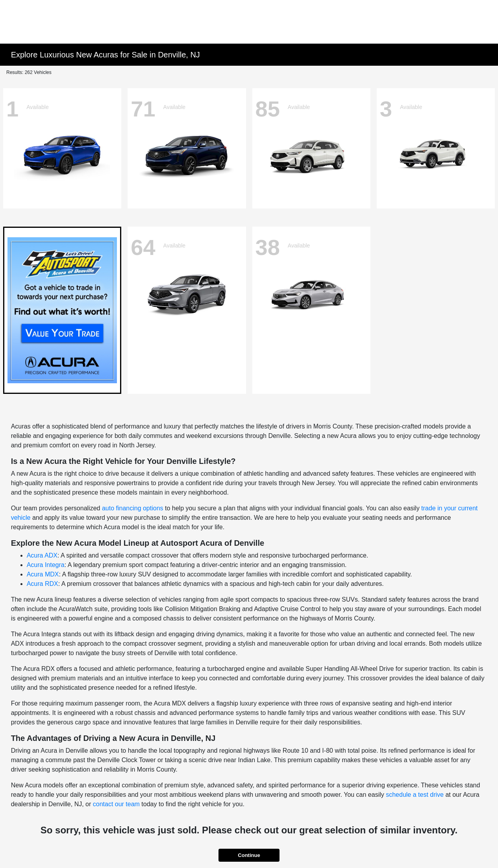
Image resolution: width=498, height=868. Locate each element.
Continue (249, 855)
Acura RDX (43, 584)
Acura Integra (46, 565)
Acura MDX (43, 574)
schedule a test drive (415, 795)
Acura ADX (42, 555)
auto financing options (133, 508)
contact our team (116, 804)
